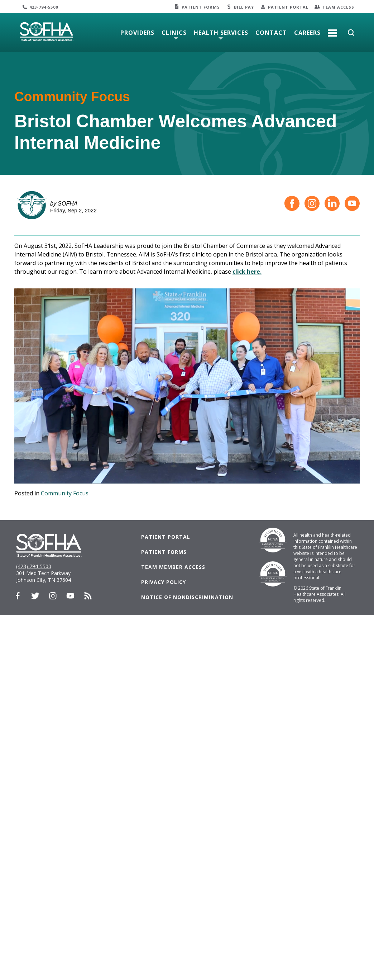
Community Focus (65, 493)
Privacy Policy (164, 582)
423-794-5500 (44, 7)
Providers (137, 33)
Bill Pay (244, 7)
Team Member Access (173, 567)
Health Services (221, 33)
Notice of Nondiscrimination (187, 597)
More (332, 30)
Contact (271, 33)
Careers (307, 33)
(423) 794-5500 (34, 566)
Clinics (174, 33)
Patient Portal (288, 7)
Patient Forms (201, 7)
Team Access (338, 7)
